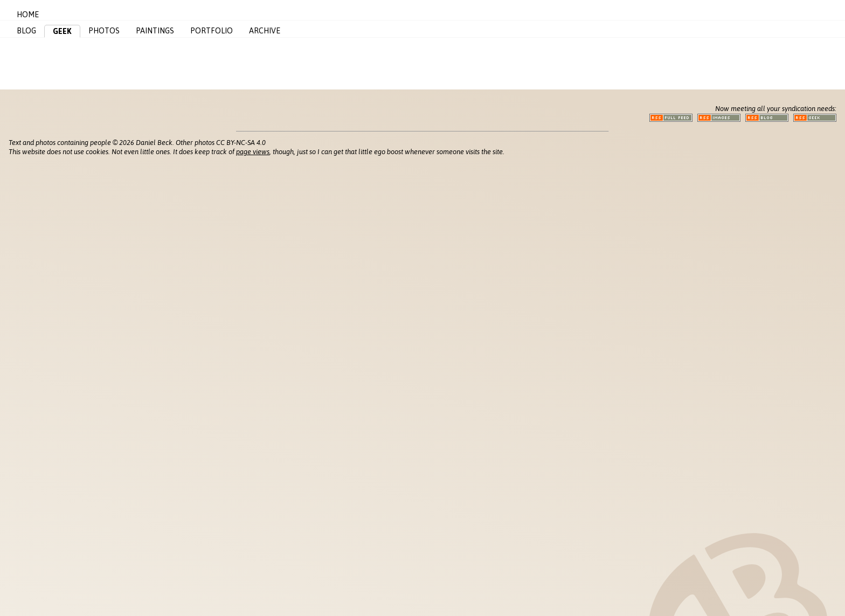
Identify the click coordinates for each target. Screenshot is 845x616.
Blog (26, 31)
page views (253, 152)
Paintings (155, 31)
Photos (104, 31)
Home (28, 15)
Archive (265, 31)
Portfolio (212, 31)
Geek (62, 31)
